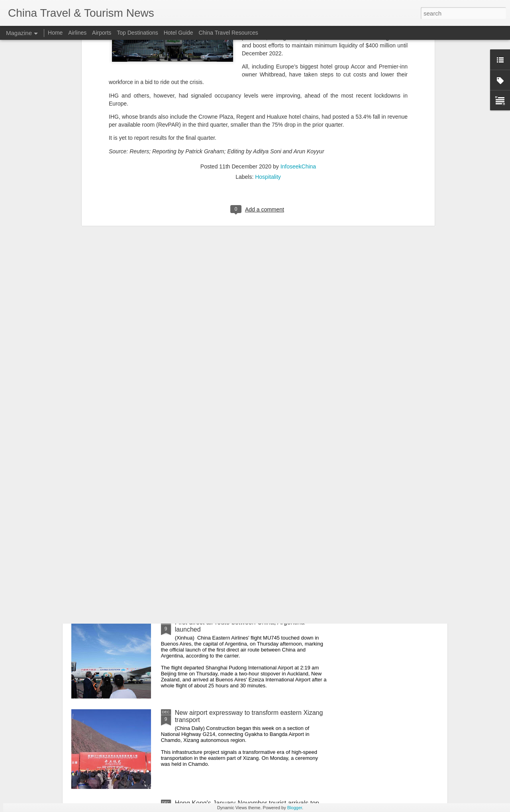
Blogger (295, 808)
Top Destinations (137, 33)
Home (55, 33)
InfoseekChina (298, 73)
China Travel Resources (228, 33)
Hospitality (268, 84)
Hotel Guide (178, 33)
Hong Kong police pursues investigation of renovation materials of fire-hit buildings (250, 535)
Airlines (77, 33)
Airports (102, 33)
